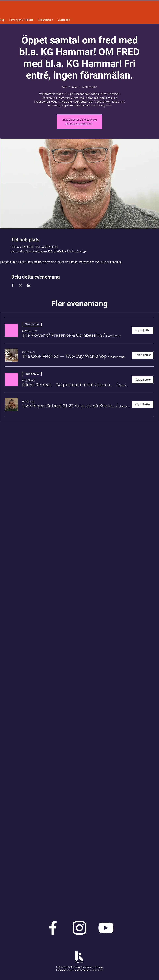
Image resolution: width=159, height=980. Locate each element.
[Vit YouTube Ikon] (106, 928)
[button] (62, 335)
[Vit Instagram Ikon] (79, 928)
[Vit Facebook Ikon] (53, 928)
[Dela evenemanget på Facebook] (13, 285)
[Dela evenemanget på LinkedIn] (29, 285)
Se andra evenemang (79, 124)
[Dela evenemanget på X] (21, 285)
